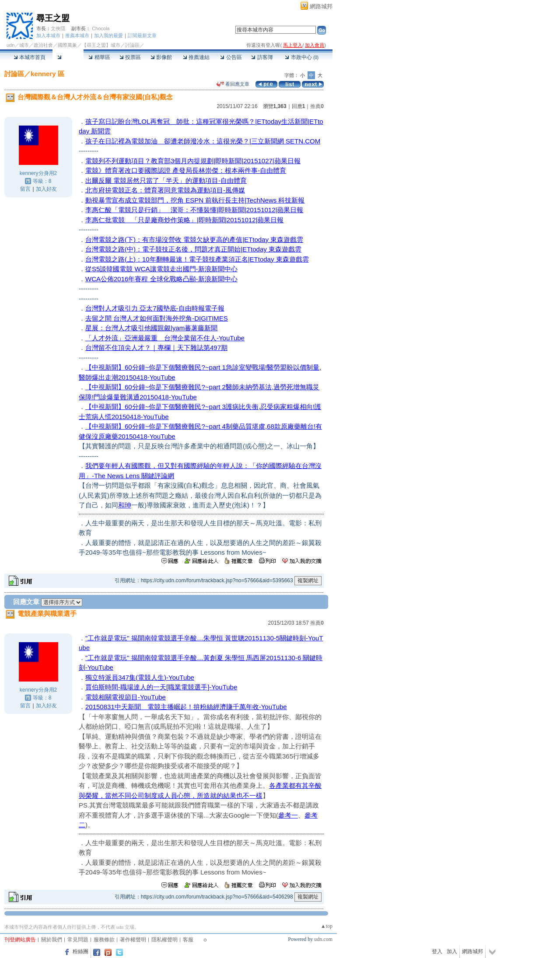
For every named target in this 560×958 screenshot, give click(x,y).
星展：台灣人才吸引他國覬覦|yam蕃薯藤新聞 (151, 328)
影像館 (161, 57)
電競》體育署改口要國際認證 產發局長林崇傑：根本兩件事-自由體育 (186, 170)
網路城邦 (321, 6)
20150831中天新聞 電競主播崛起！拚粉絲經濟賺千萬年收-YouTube (186, 707)
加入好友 (46, 189)
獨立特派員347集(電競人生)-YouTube (140, 677)
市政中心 (302, 57)
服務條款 (104, 940)
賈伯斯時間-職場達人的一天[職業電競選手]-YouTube (161, 687)
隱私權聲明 (164, 940)
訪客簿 (262, 57)
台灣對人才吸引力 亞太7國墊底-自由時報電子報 (155, 308)
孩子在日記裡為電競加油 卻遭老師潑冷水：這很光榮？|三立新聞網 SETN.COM (203, 141)
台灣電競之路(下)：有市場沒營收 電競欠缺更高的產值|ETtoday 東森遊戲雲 (194, 239)
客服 (188, 940)
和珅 (125, 505)
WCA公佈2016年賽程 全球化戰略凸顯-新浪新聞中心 (161, 279)
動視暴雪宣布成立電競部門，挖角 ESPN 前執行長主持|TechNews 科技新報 (195, 200)
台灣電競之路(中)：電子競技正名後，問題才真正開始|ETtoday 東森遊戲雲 (193, 249)
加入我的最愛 (108, 35)
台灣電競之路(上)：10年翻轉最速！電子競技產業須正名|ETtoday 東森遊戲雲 (197, 259)
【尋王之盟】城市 (101, 45)
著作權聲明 (133, 940)
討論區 (68, 57)
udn (10, 45)
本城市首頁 (30, 57)
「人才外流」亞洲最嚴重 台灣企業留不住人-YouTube (165, 338)
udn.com (323, 939)
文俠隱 (58, 28)
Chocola (101, 28)
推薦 (317, 106)
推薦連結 (196, 57)
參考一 (288, 815)
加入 (452, 951)
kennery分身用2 (38, 173)
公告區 (231, 57)
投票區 (130, 57)
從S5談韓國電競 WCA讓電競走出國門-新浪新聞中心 (161, 269)
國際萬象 (67, 45)
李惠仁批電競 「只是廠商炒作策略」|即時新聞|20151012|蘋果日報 (184, 220)
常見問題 (78, 940)
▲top (327, 926)
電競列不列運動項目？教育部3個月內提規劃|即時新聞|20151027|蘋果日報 (193, 161)
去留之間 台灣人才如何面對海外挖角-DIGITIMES (157, 318)
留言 (25, 189)
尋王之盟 (53, 18)
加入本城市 (48, 35)
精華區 (99, 57)
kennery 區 (47, 74)
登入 (437, 951)
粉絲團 (80, 951)
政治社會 (43, 45)
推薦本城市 (77, 35)
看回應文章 (233, 84)
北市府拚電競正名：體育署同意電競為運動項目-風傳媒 (165, 190)
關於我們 (52, 940)
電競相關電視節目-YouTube (126, 697)
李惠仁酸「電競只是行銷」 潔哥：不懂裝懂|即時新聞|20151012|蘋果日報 (194, 210)
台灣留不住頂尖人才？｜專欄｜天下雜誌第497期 (156, 348)
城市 (24, 45)
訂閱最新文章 (142, 35)
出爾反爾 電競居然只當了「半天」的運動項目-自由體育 (166, 180)
